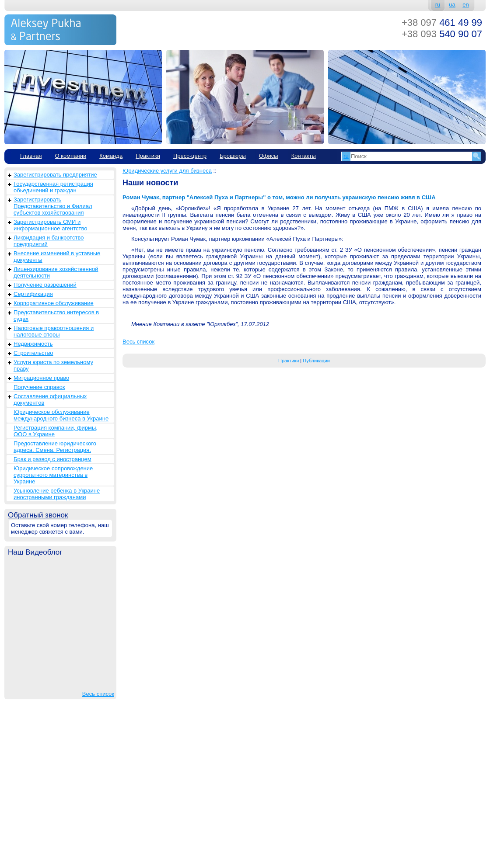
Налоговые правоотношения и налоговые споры (54, 331)
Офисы (269, 156)
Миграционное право (41, 378)
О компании (70, 156)
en (465, 5)
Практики (148, 156)
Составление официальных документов (50, 399)
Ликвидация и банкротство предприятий (49, 241)
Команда (111, 156)
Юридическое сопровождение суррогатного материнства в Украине (53, 475)
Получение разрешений (45, 285)
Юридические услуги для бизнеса (167, 171)
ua (452, 5)
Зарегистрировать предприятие (55, 175)
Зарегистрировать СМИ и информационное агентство (50, 225)
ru (438, 5)
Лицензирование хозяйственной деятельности (56, 272)
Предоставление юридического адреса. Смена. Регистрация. (55, 447)
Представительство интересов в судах (56, 316)
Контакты (304, 156)
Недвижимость (33, 344)
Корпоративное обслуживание (54, 303)
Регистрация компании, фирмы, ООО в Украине (56, 431)
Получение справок (39, 387)
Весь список (98, 694)
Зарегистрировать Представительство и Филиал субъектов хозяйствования (53, 206)
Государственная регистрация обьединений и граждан (53, 187)
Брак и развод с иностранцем (52, 459)
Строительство (33, 353)
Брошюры (233, 156)
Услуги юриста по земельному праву (53, 365)
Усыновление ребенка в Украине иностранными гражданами (57, 494)
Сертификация (33, 294)
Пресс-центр (190, 156)
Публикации (316, 361)
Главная (31, 156)
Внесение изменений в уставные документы (57, 257)
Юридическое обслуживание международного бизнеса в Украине (61, 415)
